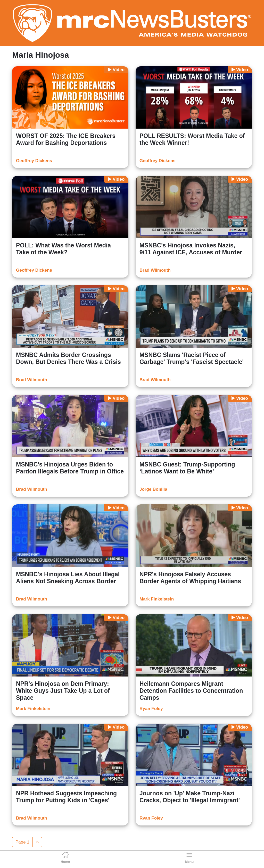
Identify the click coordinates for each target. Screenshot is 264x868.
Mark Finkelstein (157, 599)
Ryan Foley (151, 709)
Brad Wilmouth (155, 270)
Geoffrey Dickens (34, 161)
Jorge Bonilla (153, 489)
